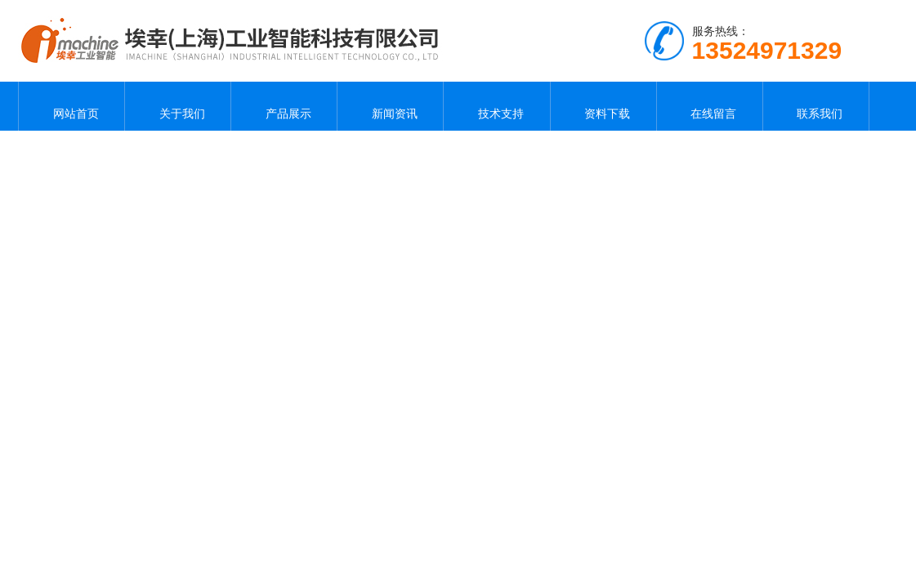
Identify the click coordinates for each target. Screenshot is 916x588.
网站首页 (72, 106)
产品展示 (284, 106)
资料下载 (603, 106)
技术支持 (497, 106)
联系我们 (815, 106)
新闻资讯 (391, 106)
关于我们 (178, 106)
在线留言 (709, 106)
